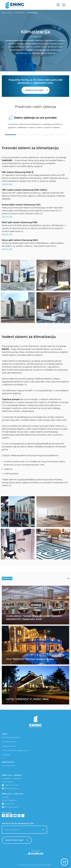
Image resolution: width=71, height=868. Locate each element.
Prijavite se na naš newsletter (18, 823)
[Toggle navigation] (64, 5)
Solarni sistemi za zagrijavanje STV (16, 750)
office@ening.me (10, 788)
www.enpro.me (8, 765)
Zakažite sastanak (37, 90)
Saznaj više (7, 184)
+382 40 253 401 (10, 785)
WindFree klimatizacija (11, 737)
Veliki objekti (20, 13)
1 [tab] (11, 135)
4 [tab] (48, 135)
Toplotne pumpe (9, 746)
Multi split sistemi (9, 742)
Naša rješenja (7, 13)
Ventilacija (6, 755)
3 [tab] (36, 135)
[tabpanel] (35, 122)
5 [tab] (60, 135)
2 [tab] (23, 135)
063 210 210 (8, 804)
